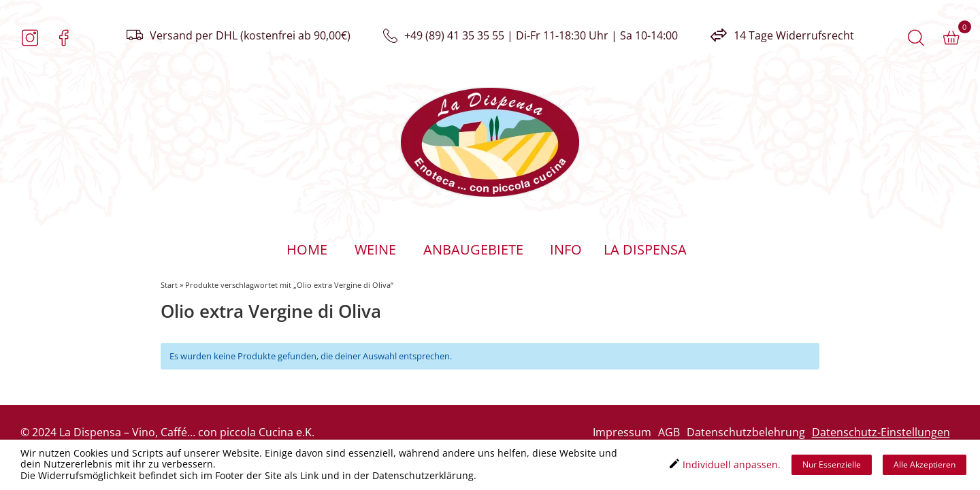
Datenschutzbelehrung (746, 432)
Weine (375, 249)
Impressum (622, 432)
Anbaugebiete (473, 249)
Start (169, 285)
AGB (669, 432)
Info (566, 249)
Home (307, 249)
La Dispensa (644, 249)
